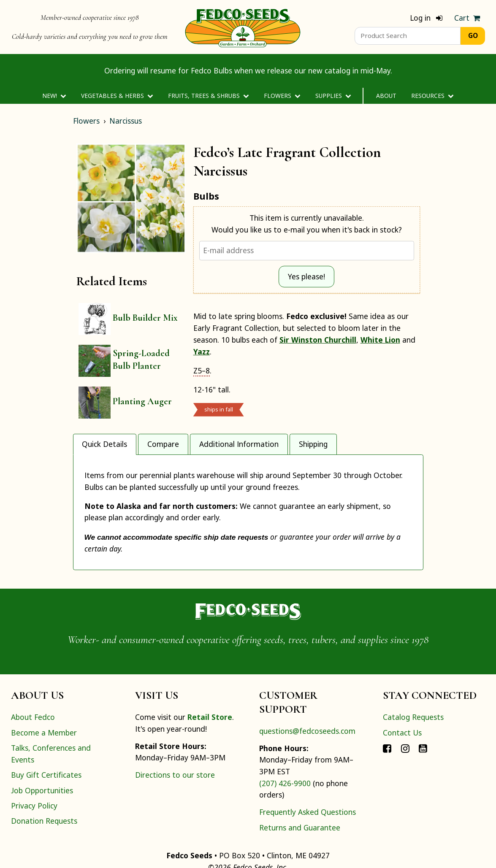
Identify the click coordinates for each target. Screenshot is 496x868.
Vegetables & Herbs (117, 96)
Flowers (282, 96)
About (386, 96)
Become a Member (44, 716)
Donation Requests (44, 804)
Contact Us (402, 716)
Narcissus (126, 121)
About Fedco (33, 701)
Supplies (333, 96)
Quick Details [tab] (104, 444)
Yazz (202, 352)
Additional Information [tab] (239, 444)
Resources (432, 96)
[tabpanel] (248, 504)
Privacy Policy (34, 789)
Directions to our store (175, 758)
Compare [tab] (163, 444)
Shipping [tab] (313, 444)
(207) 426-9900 (285, 767)
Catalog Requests (413, 701)
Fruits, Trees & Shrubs (209, 96)
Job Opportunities (42, 774)
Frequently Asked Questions (308, 795)
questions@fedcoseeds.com (307, 714)
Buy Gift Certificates (46, 758)
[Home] (243, 27)
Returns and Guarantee (300, 811)
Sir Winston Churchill (318, 340)
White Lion (380, 340)
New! (54, 96)
